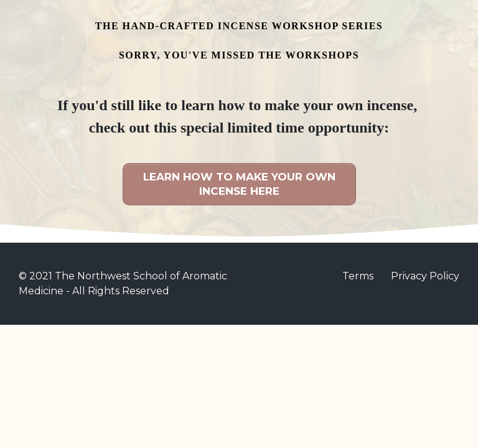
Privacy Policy (425, 276)
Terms (358, 276)
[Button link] (239, 184)
